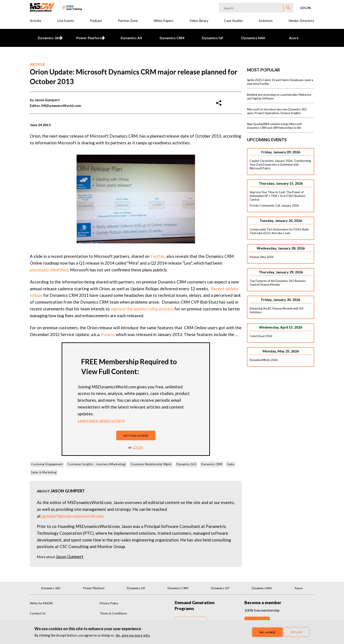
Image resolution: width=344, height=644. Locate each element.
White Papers (164, 21)
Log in (305, 8)
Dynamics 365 (48, 38)
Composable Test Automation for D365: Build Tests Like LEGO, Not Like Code (279, 231)
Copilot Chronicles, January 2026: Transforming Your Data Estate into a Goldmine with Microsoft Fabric (280, 165)
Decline (297, 632)
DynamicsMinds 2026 (264, 360)
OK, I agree (267, 632)
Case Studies (234, 21)
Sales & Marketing (44, 472)
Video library (199, 21)
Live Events (66, 21)
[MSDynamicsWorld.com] (42, 7)
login (138, 447)
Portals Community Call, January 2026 (274, 205)
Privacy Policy (109, 603)
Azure (294, 38)
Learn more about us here (101, 420)
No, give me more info (133, 635)
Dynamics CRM (172, 38)
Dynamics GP (213, 38)
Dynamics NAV (253, 38)
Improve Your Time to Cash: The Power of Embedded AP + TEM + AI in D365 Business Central (278, 196)
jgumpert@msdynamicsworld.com (72, 516)
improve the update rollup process (142, 309)
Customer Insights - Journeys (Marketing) (97, 464)
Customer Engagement (47, 464)
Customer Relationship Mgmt (151, 464)
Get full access (136, 436)
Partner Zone (128, 21)
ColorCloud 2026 (261, 336)
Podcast (96, 21)
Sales (231, 464)
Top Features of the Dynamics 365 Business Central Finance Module (278, 283)
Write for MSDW (41, 603)
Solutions (266, 21)
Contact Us (38, 613)
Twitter (157, 256)
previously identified (49, 270)
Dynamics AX (131, 38)
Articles (36, 21)
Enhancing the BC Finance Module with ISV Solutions (277, 310)
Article (37, 64)
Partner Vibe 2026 (262, 257)
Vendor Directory (301, 21)
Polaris (108, 334)
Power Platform (89, 38)
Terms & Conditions (113, 613)
